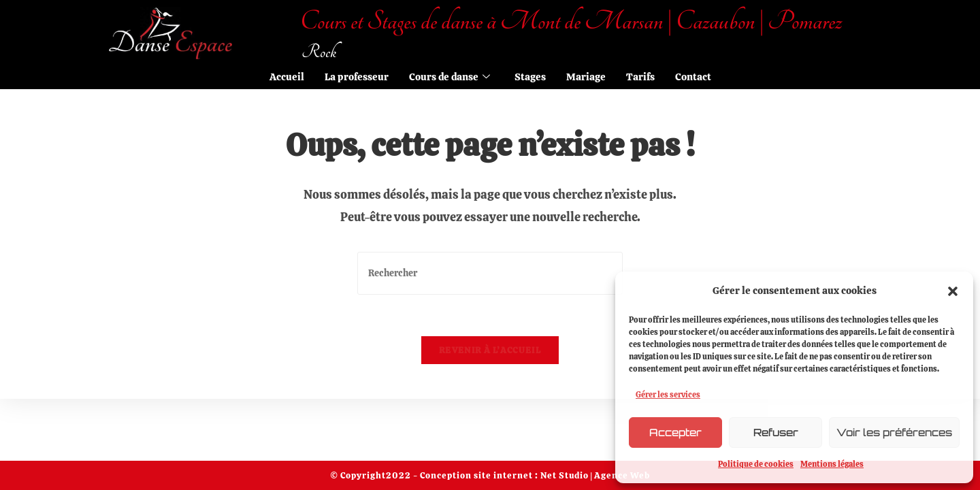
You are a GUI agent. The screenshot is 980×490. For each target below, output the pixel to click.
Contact (693, 77)
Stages (530, 77)
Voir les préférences (894, 432)
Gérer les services (668, 395)
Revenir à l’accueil (490, 350)
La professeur (357, 77)
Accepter (675, 432)
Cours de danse (450, 77)
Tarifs (640, 77)
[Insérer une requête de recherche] (490, 273)
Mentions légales (832, 464)
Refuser (776, 432)
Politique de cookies (756, 464)
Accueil (287, 77)
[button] (953, 291)
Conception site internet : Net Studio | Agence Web (534, 475)
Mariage (586, 77)
